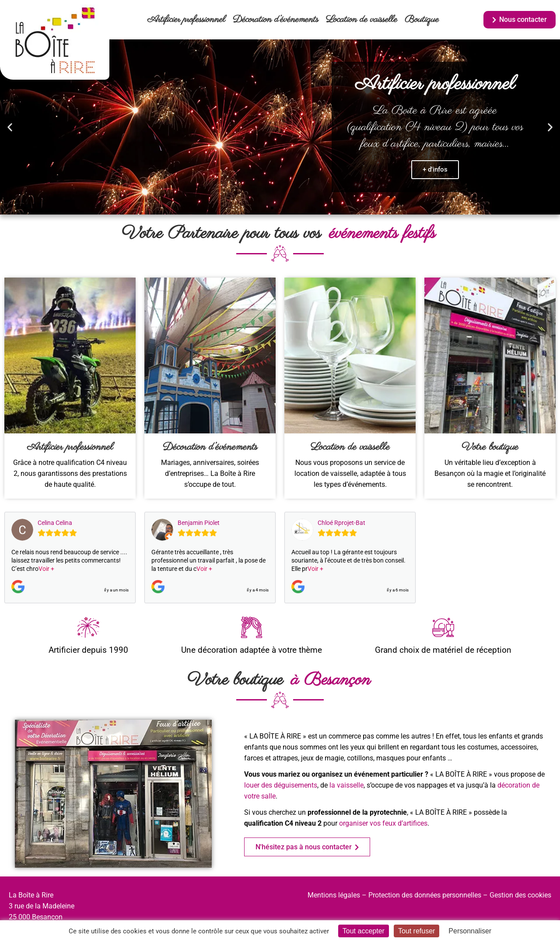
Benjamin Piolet (199, 523)
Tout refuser (416, 931)
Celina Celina (55, 523)
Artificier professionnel (186, 20)
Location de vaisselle (362, 20)
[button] (10, 127)
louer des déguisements (281, 785)
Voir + (46, 569)
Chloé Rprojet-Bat (341, 523)
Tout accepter (364, 931)
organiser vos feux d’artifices (383, 823)
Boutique (422, 20)
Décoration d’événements (276, 20)
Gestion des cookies (520, 895)
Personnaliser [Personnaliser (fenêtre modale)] (470, 931)
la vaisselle (346, 785)
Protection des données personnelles (425, 895)
